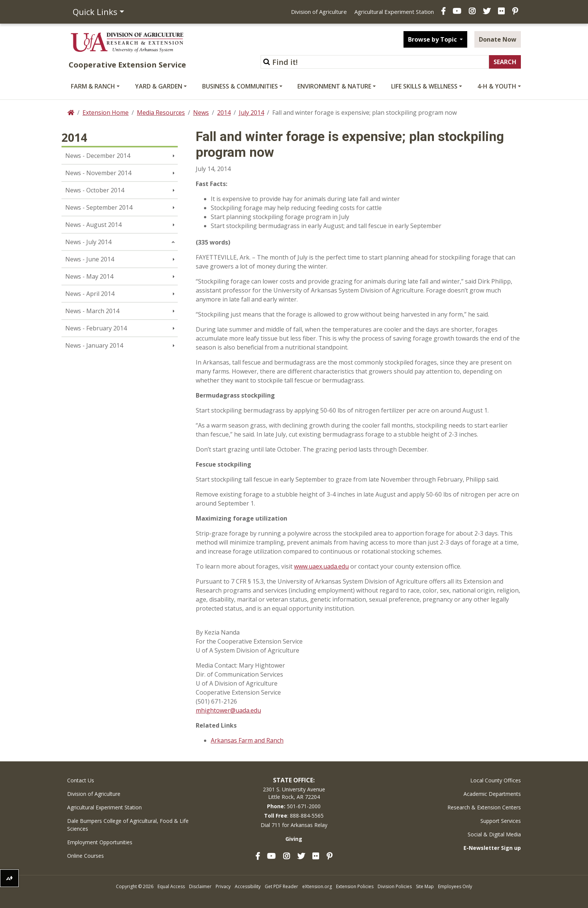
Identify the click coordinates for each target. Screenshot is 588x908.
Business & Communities (240, 86)
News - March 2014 (92, 311)
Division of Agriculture (319, 12)
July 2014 (251, 113)
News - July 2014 (88, 242)
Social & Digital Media (494, 834)
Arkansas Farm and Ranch (247, 740)
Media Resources (161, 113)
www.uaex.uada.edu (321, 566)
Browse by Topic (433, 39)
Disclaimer (200, 886)
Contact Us (81, 780)
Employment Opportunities (100, 842)
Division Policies (395, 886)
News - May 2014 (89, 276)
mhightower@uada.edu (228, 710)
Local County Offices (496, 780)
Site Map (425, 886)
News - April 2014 (90, 294)
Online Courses (85, 856)
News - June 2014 (90, 259)
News (201, 113)
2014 (224, 113)
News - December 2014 (98, 156)
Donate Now (498, 39)
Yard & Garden (159, 86)
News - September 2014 (99, 207)
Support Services (501, 821)
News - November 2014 (98, 173)
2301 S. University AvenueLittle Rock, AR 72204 (294, 793)
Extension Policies (355, 886)
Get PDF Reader (281, 886)
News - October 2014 (95, 190)
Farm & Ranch (93, 86)
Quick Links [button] (95, 12)
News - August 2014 (93, 225)
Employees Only (455, 886)
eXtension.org (317, 886)
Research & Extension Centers (484, 807)
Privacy (223, 886)
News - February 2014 (96, 328)
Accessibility (248, 886)
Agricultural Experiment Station (394, 12)
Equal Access (171, 886)
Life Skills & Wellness (424, 86)
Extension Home (106, 113)
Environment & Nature (334, 86)
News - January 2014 (94, 345)
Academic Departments (492, 794)
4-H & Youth (497, 86)
